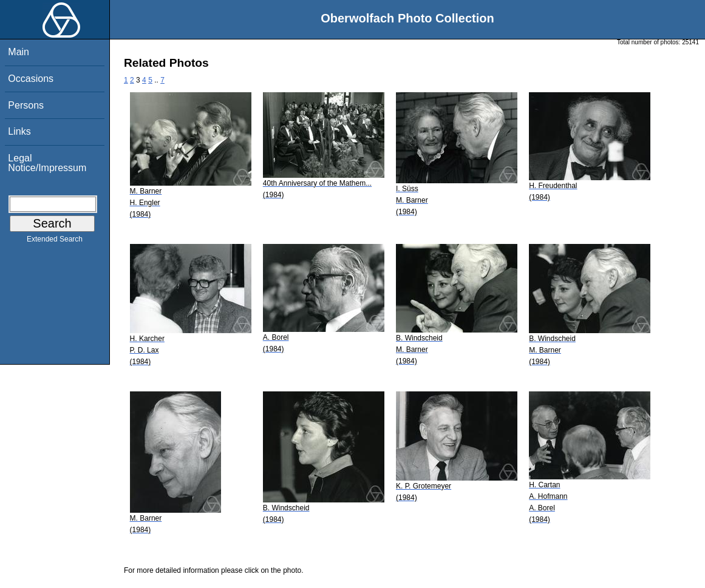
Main (19, 52)
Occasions (31, 79)
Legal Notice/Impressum (47, 163)
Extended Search (55, 242)
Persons (26, 105)
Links (19, 131)
